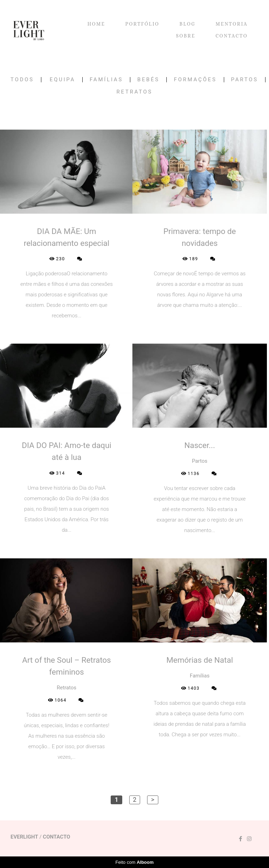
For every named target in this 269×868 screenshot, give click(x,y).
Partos (245, 80)
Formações (195, 80)
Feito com (134, 862)
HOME (96, 24)
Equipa (63, 80)
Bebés (148, 80)
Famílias (106, 80)
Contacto (56, 837)
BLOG (187, 24)
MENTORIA (232, 24)
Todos (22, 80)
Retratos (135, 92)
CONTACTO (232, 36)
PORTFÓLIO (142, 24)
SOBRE (186, 36)
